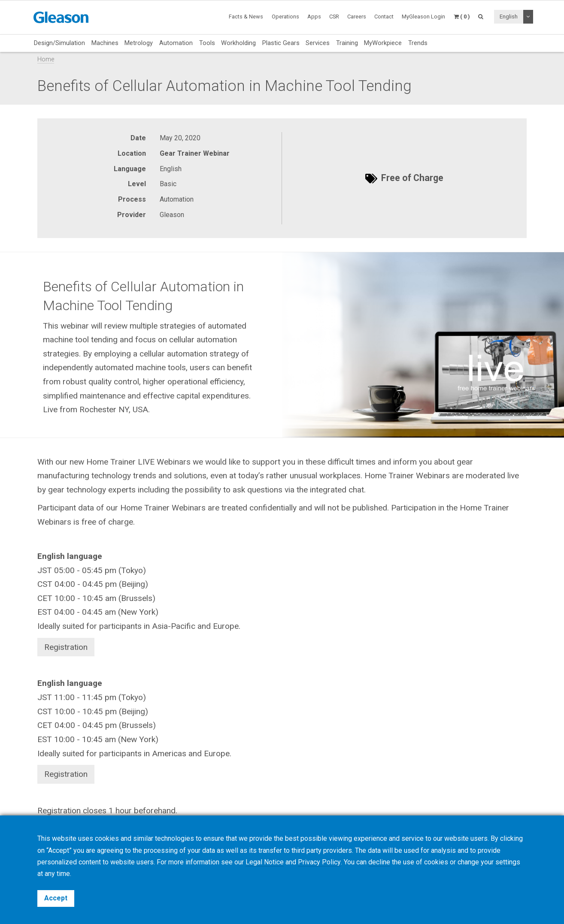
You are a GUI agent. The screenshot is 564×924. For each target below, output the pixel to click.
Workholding (238, 43)
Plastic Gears (281, 43)
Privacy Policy (319, 862)
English (509, 17)
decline (379, 862)
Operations (285, 17)
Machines (105, 43)
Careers (357, 17)
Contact (384, 17)
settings (507, 862)
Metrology (139, 43)
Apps (314, 17)
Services (318, 43)
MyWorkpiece (383, 43)
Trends (418, 43)
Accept (56, 898)
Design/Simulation (59, 43)
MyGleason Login (423, 17)
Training (347, 43)
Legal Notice (265, 862)
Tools (207, 43)
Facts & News (246, 17)
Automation (176, 43)
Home (46, 59)
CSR (334, 17)
